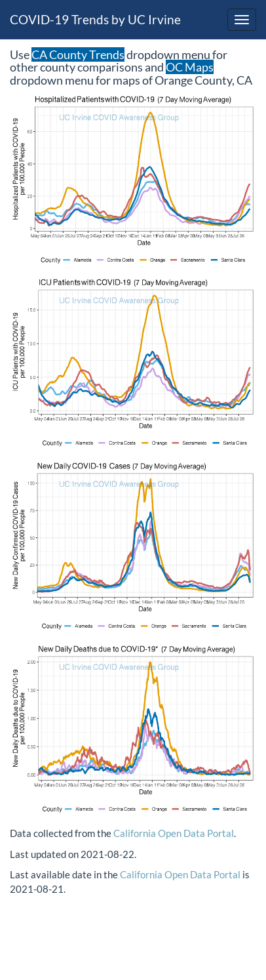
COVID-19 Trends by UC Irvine (95, 19)
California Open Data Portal (174, 833)
